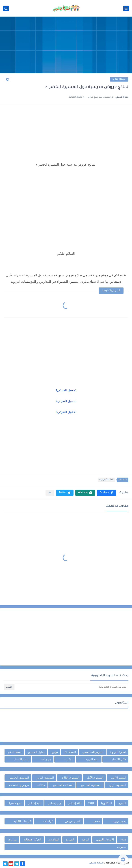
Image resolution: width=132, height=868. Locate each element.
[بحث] (6, 8)
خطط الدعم (15, 752)
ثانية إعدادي (34, 803)
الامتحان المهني (105, 839)
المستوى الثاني (45, 778)
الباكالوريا (107, 803)
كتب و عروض (73, 821)
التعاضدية (54, 839)
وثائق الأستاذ (21, 759)
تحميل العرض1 (66, 391)
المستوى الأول (95, 778)
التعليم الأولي (119, 778)
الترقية (85, 839)
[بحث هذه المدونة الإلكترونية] (71, 687)
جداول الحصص (36, 752)
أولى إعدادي (55, 803)
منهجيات (46, 759)
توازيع (55, 752)
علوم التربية (92, 759)
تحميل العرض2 (66, 402)
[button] (107, 493)
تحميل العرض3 (66, 412)
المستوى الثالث (70, 778)
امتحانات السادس (63, 785)
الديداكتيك (70, 752)
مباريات (12, 839)
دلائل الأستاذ (119, 759)
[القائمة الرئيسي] (126, 8)
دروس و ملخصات (19, 785)
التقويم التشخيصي (93, 752)
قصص (96, 821)
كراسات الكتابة (22, 821)
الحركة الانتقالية (33, 839)
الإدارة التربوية (118, 752)
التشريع (70, 839)
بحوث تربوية (119, 821)
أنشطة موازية (119, 79)
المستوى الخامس (19, 778)
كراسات (48, 821)
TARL (91, 803)
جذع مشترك (14, 803)
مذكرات (68, 759)
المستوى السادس (91, 785)
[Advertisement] (66, 45)
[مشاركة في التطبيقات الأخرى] (50, 493)
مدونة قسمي (96, 863)
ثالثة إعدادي (75, 803)
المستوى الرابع (118, 785)
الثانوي (122, 803)
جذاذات (41, 785)
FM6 (123, 839)
